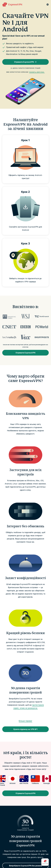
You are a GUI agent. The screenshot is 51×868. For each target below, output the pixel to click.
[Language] (48, 5)
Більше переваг (25, 721)
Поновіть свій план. (37, 72)
